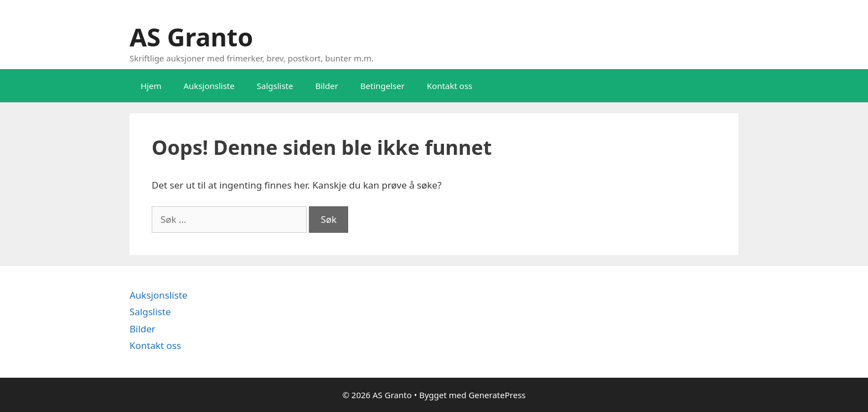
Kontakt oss (449, 86)
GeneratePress (497, 395)
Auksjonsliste (209, 86)
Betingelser (383, 86)
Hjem (151, 86)
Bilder (326, 86)
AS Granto (191, 37)
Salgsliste (275, 86)
